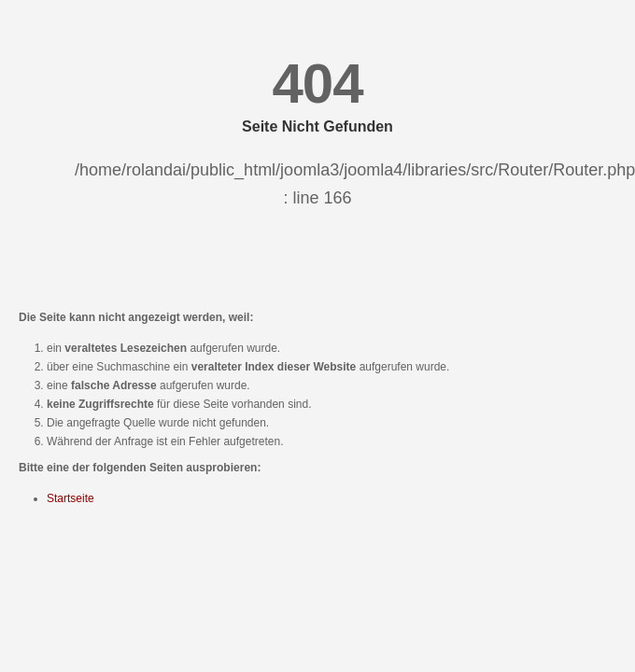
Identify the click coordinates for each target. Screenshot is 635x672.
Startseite (71, 498)
